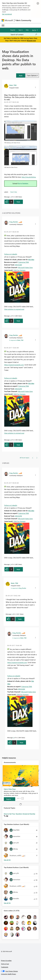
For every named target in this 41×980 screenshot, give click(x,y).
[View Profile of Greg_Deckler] (14, 222)
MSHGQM (18, 265)
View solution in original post (14, 309)
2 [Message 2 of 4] (10, 316)
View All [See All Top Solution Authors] (7, 860)
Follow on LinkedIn (11, 254)
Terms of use (5, 964)
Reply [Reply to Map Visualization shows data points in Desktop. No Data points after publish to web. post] (18, 202)
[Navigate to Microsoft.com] (7, 20)
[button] (21, 75)
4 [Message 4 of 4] (10, 440)
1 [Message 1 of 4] (10, 197)
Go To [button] (34, 30)
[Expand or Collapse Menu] (3, 25)
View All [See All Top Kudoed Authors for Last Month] (7, 903)
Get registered (7, 14)
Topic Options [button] (32, 75)
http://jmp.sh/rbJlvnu (29, 177)
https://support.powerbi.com (14, 365)
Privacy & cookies (6, 960)
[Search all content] (24, 34)
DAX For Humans (20, 270)
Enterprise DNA (24, 262)
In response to (16, 340)
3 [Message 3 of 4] (12, 614)
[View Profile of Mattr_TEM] (13, 85)
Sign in (21, 30)
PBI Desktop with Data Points (12, 143)
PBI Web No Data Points (11, 167)
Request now (31, 41)
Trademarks (5, 967)
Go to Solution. (23, 183)
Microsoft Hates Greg (25, 267)
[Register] (10, 799)
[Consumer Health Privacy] (21, 974)
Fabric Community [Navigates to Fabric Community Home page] (23, 20)
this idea (31, 260)
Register (13, 30)
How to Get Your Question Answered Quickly (20, 814)
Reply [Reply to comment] (18, 321)
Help (27, 30)
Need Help (14, 192)
